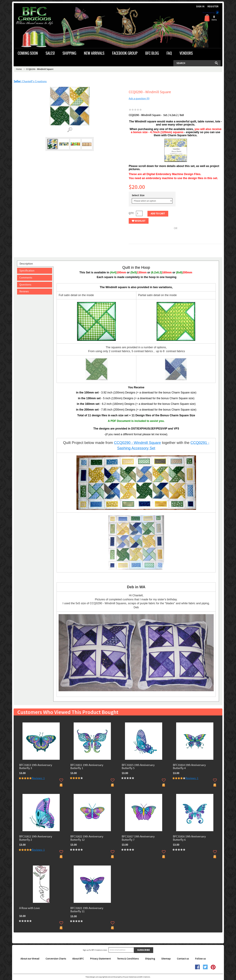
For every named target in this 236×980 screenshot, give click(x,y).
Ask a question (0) (139, 99)
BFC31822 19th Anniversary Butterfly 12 (87, 838)
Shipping (150, 959)
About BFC (78, 959)
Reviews (24, 291)
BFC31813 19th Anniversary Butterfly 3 (36, 767)
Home (19, 69)
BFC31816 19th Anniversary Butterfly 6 (189, 838)
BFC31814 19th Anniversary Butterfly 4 (189, 767)
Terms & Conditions (128, 959)
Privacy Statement (100, 959)
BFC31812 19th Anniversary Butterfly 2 (36, 838)
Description (26, 264)
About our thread (30, 959)
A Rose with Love (29, 908)
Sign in (200, 7)
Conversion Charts (56, 959)
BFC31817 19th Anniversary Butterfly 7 (138, 838)
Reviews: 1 (38, 778)
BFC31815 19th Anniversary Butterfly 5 (138, 767)
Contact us (183, 959)
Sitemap (166, 959)
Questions (25, 285)
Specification (27, 271)
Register (213, 7)
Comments (26, 278)
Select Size (138, 195)
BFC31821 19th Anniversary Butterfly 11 (87, 910)
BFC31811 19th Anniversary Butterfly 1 (87, 767)
